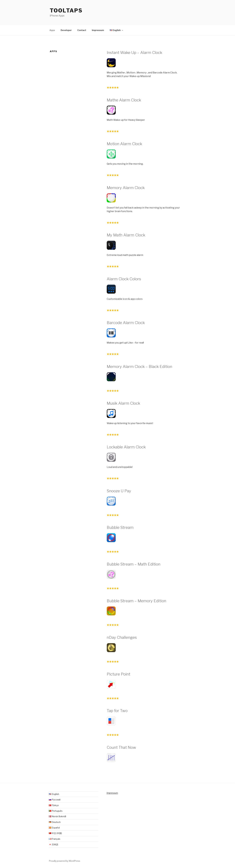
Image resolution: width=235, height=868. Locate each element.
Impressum (98, 30)
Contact (82, 30)
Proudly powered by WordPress (65, 861)
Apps (52, 30)
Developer (66, 30)
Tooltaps (66, 10)
